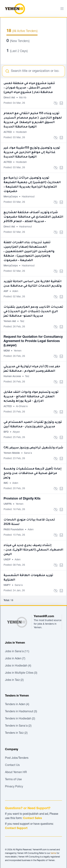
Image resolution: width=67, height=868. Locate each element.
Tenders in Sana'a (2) (18, 726)
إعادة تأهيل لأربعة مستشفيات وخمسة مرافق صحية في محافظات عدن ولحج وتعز (33, 473)
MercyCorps (11, 197)
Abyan (16, 432)
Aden (15, 291)
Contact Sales (33, 818)
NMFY (7, 585)
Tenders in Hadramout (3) (21, 712)
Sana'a (28, 453)
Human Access (13, 377)
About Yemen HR (16, 773)
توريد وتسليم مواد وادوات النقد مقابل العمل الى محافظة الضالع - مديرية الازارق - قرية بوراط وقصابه (31, 397)
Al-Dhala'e (22, 407)
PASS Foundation (14, 530)
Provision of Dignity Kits (22, 499)
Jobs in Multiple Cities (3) (21, 673)
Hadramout (28, 197)
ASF (6, 291)
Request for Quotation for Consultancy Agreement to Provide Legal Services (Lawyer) (33, 341)
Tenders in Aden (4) (17, 705)
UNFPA (8, 504)
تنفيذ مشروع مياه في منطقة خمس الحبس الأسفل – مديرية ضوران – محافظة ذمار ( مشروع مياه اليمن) (29, 88)
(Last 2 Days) (17, 51)
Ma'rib (23, 98)
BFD (6, 432)
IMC (6, 483)
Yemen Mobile (12, 453)
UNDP (7, 560)
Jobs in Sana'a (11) (17, 652)
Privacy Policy (14, 787)
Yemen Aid (10, 321)
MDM (7, 351)
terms (53, 853)
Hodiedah (21, 132)
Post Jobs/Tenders (17, 758)
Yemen (18, 351)
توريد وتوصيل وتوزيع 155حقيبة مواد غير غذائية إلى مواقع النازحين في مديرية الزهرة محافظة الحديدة (32, 153)
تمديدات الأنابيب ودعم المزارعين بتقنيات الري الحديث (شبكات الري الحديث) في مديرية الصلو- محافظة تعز (33, 312)
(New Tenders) (18, 41)
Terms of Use (13, 780)
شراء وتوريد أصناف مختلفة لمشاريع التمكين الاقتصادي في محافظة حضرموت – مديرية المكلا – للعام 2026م (33, 217)
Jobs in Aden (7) (15, 659)
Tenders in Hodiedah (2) (20, 719)
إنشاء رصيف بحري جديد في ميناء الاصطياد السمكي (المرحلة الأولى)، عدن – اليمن (33, 550)
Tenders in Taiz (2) (16, 733)
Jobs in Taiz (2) (14, 680)
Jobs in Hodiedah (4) (18, 666)
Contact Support (16, 828)
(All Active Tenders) (22, 31)
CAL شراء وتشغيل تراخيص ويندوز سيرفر (33, 448)
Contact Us (12, 765)
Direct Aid (10, 98)
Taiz (22, 321)
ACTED (8, 132)
